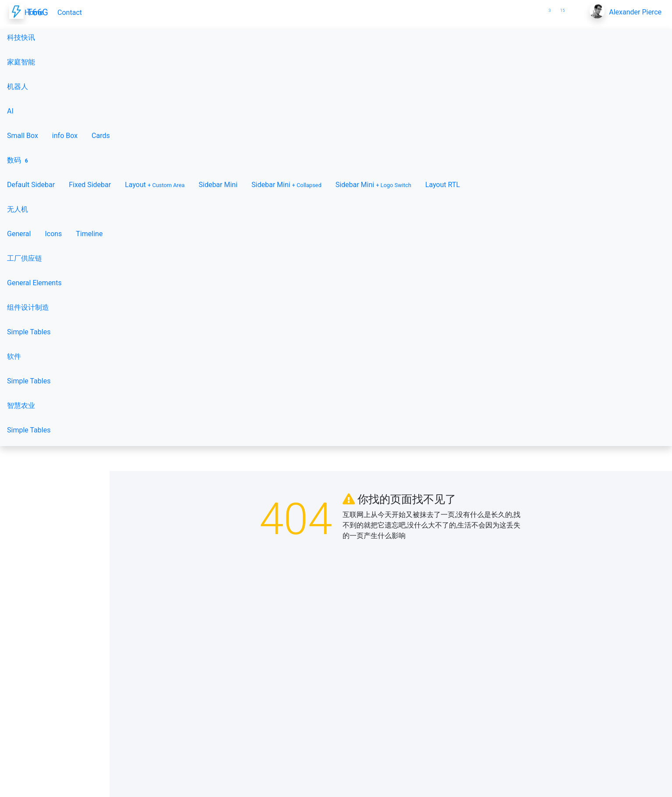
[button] (534, 7)
